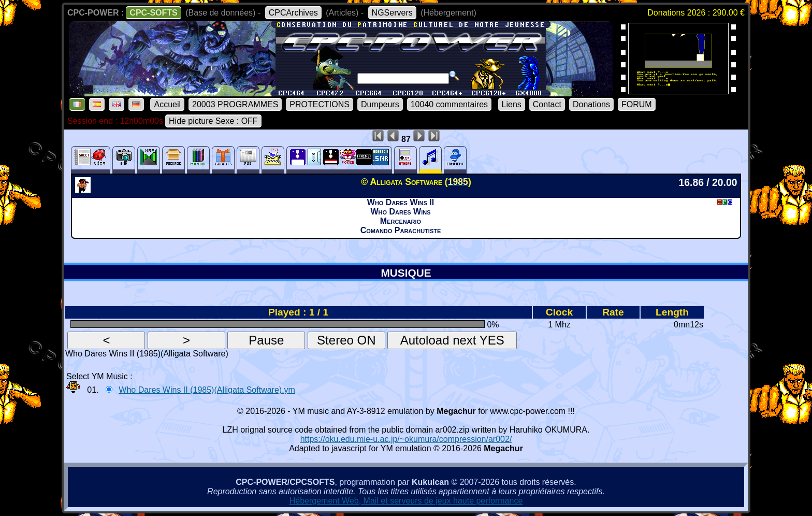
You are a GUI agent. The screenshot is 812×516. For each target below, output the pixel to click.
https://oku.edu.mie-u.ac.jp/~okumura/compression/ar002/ (406, 439)
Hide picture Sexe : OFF (213, 121)
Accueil (167, 104)
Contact (547, 104)
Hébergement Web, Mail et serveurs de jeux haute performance (406, 501)
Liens (512, 104)
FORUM (637, 104)
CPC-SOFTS (153, 13)
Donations (591, 104)
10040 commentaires (449, 104)
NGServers (392, 13)
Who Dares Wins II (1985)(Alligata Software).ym (207, 390)
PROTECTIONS (320, 104)
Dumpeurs (380, 104)
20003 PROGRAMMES (235, 104)
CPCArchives (293, 13)
